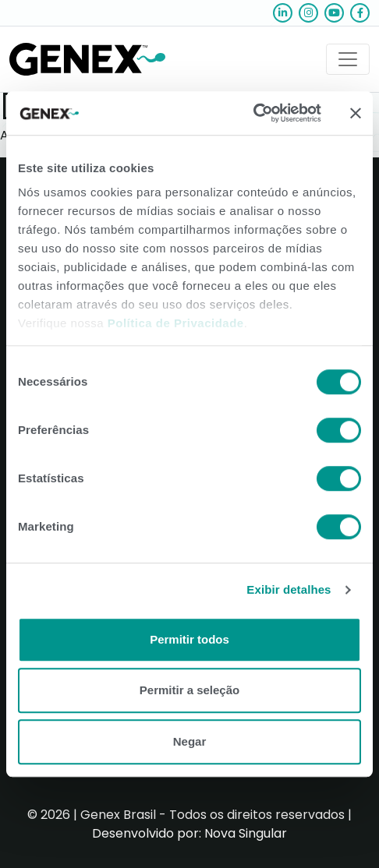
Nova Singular (246, 833)
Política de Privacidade (176, 323)
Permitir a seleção (189, 690)
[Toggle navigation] (348, 59)
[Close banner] (356, 113)
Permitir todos (189, 639)
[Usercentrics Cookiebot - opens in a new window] (253, 113)
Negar (190, 741)
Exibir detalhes (289, 589)
